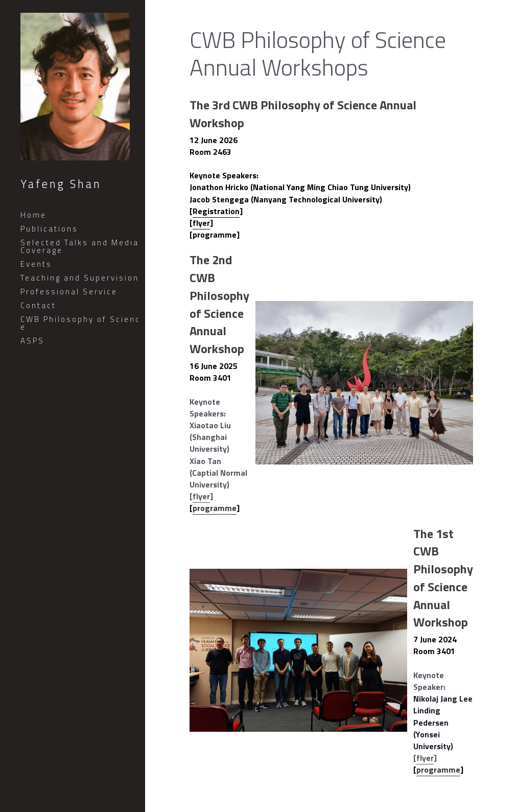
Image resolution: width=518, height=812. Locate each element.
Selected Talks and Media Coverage (80, 246)
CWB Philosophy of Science (80, 323)
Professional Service (69, 292)
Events (36, 264)
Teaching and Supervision (80, 278)
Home (33, 215)
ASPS (32, 341)
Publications (49, 229)
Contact (38, 305)
